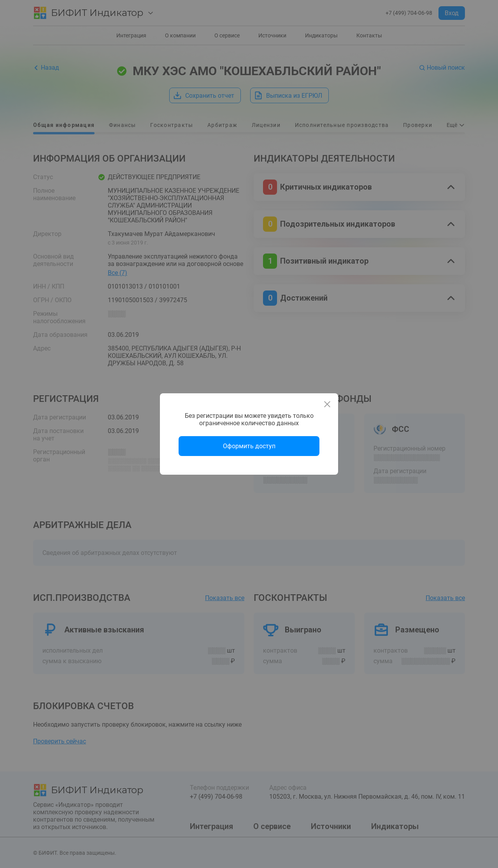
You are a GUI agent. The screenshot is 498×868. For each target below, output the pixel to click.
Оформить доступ (249, 446)
